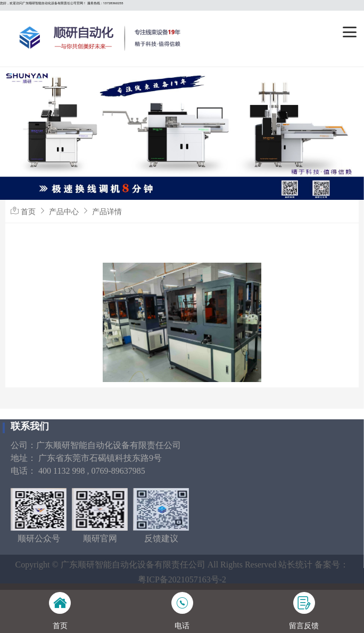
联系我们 (30, 426)
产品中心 (64, 212)
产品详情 (107, 212)
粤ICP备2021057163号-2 (182, 579)
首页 (28, 212)
